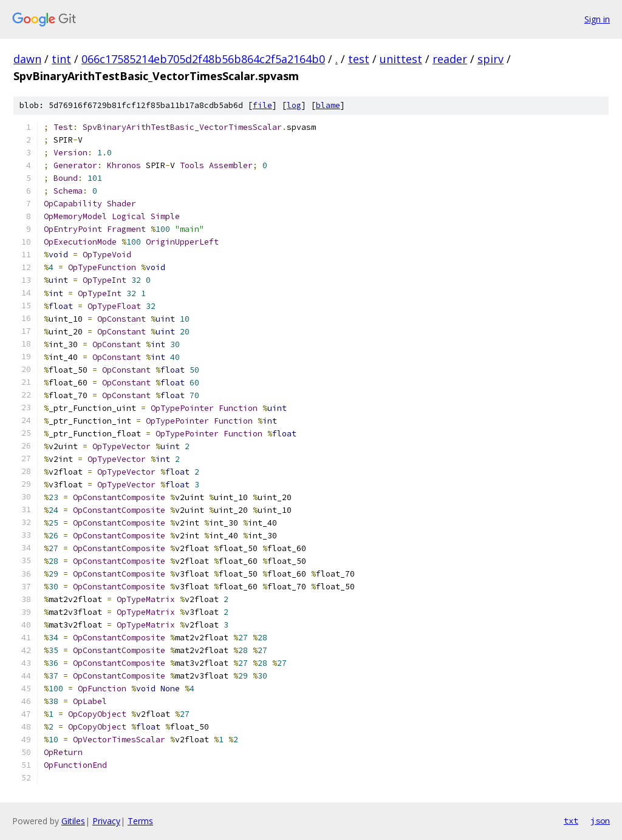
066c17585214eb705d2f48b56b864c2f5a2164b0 (203, 59)
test (359, 59)
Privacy (106, 821)
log (294, 105)
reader (450, 59)
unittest (401, 59)
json (600, 821)
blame (328, 105)
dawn (27, 59)
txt (571, 821)
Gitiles (73, 821)
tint (61, 59)
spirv (490, 59)
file (262, 105)
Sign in (597, 19)
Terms (140, 821)
